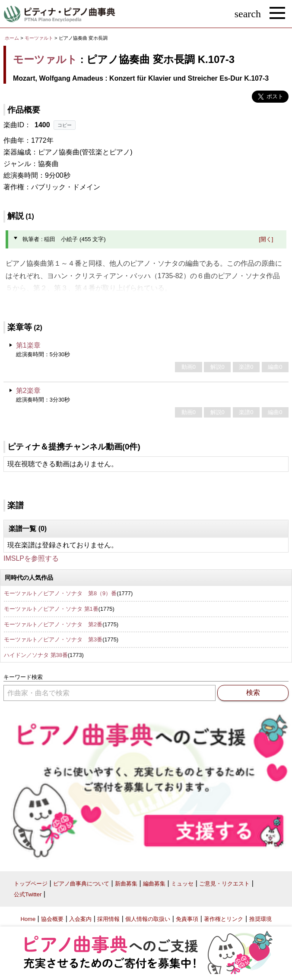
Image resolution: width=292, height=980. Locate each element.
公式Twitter (28, 894)
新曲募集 (126, 884)
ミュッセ (182, 884)
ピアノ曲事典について (81, 884)
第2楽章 (28, 391)
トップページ (31, 884)
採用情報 (108, 919)
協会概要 (52, 919)
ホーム (12, 38)
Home (28, 919)
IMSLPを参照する (31, 558)
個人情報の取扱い (148, 919)
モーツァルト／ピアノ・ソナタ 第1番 (51, 609)
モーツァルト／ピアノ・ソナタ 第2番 (53, 624)
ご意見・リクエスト (224, 884)
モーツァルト (39, 38)
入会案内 (80, 919)
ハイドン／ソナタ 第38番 (36, 655)
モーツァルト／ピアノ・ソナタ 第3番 (53, 639)
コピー (65, 125)
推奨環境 (260, 919)
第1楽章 (28, 345)
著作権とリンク (224, 919)
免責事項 (187, 919)
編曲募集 (154, 884)
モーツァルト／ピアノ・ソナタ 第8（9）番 (60, 593)
